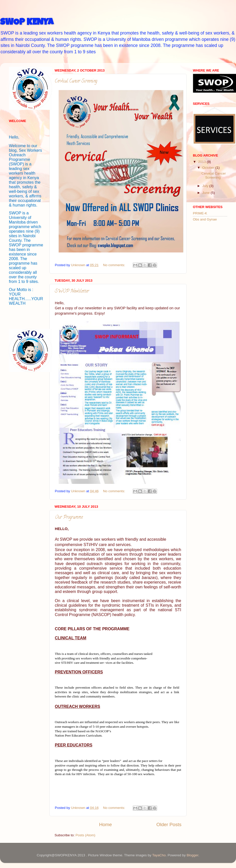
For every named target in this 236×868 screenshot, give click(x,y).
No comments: (115, 265)
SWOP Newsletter (72, 292)
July (206, 186)
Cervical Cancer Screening (76, 81)
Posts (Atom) (86, 835)
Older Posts (169, 824)
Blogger (193, 855)
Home (105, 824)
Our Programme (69, 518)
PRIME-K (200, 213)
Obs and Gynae (205, 219)
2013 (203, 162)
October (209, 168)
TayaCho (159, 855)
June (206, 193)
